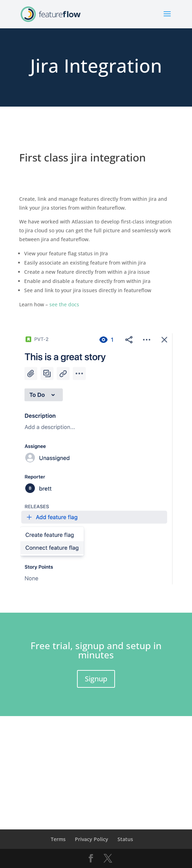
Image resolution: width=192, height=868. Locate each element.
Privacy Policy (92, 839)
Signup (96, 679)
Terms (58, 839)
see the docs (64, 304)
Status (125, 839)
